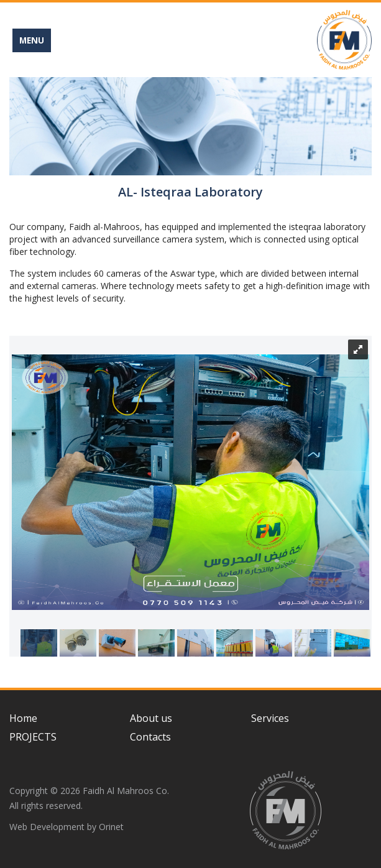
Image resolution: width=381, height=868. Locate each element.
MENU (32, 40)
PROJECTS (33, 737)
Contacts (150, 737)
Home (23, 718)
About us (151, 718)
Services (270, 718)
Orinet (111, 827)
